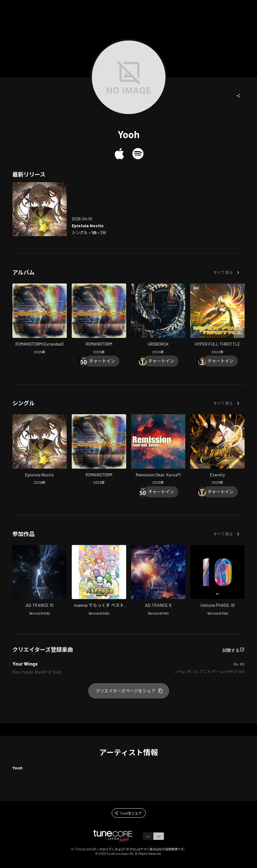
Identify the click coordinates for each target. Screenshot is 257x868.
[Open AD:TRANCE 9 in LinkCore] (158, 581)
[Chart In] (102, 361)
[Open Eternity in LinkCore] (217, 450)
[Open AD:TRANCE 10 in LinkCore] (40, 581)
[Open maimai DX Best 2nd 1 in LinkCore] (99, 581)
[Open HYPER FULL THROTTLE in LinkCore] (217, 319)
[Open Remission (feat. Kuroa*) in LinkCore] (158, 450)
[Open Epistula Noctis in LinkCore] (40, 209)
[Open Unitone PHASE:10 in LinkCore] (217, 581)
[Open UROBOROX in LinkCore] (158, 319)
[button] (238, 96)
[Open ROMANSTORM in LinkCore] (99, 319)
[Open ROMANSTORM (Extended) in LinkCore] (40, 319)
